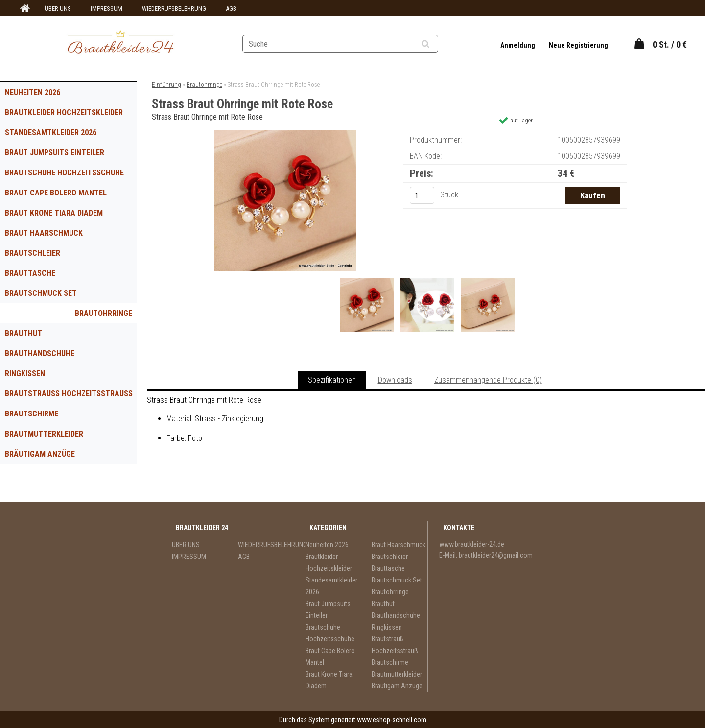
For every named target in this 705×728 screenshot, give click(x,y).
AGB (231, 9)
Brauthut (23, 333)
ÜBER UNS (58, 9)
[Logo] (120, 44)
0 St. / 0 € (670, 44)
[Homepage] (23, 9)
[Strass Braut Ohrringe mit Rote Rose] (285, 133)
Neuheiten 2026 (33, 92)
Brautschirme (32, 414)
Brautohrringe (104, 313)
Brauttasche (30, 273)
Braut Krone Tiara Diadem (54, 213)
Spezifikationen (332, 380)
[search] (437, 44)
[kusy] (422, 195)
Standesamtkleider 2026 (51, 133)
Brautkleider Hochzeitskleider (64, 112)
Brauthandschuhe (40, 353)
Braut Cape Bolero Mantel (56, 193)
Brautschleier (33, 253)
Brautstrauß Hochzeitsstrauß (69, 394)
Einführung (166, 85)
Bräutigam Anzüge (40, 454)
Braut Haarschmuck (44, 233)
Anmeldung (518, 45)
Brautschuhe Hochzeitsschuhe (64, 173)
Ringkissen (25, 374)
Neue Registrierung (578, 45)
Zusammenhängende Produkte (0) (488, 380)
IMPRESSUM (106, 9)
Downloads (395, 380)
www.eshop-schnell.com (392, 720)
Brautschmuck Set (41, 293)
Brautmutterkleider (44, 434)
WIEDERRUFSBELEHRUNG (174, 9)
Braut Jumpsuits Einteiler (55, 153)
